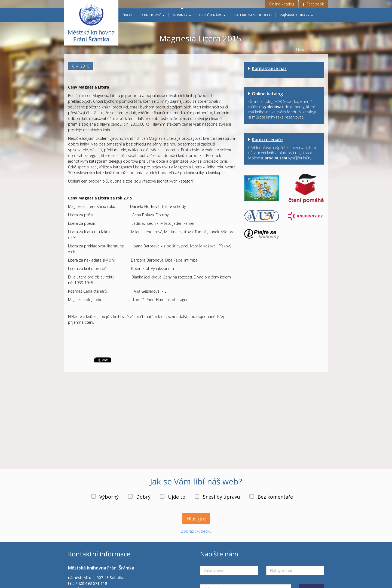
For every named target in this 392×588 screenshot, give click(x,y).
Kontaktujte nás (269, 68)
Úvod (127, 15)
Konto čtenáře (267, 140)
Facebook (313, 4)
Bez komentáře (275, 502)
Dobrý (143, 502)
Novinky (182, 15)
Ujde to (177, 502)
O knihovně (153, 15)
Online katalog (282, 4)
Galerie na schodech (253, 15)
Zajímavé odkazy (296, 15)
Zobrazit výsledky (196, 537)
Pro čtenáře (212, 15)
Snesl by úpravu (221, 502)
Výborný (109, 502)
